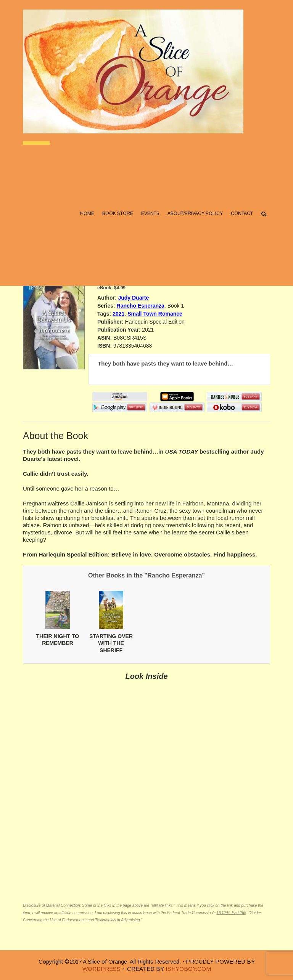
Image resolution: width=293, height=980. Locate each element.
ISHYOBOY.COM (188, 969)
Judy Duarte (133, 298)
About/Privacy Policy (195, 214)
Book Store (118, 214)
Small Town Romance (155, 314)
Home (87, 214)
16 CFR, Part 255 (231, 913)
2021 (118, 314)
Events (150, 214)
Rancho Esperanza (141, 306)
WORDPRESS (101, 969)
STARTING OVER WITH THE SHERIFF (111, 643)
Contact (242, 214)
